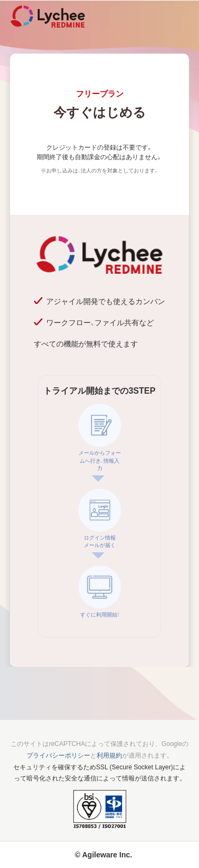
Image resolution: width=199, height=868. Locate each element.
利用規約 (109, 756)
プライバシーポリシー (58, 756)
